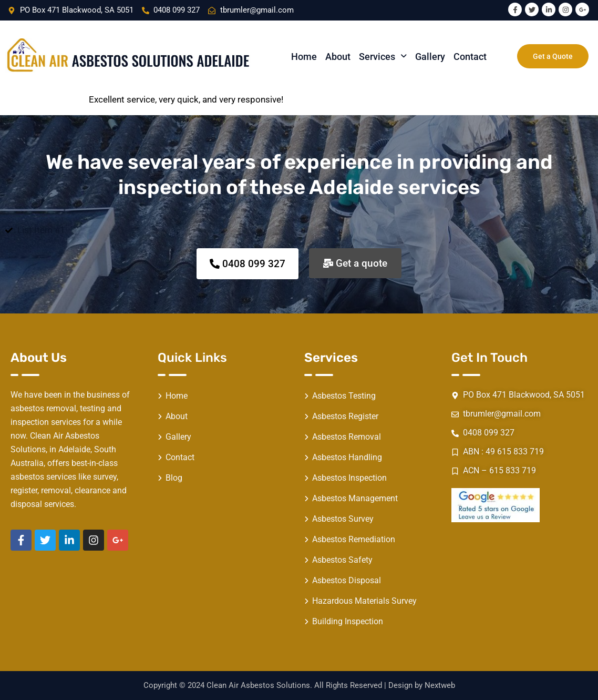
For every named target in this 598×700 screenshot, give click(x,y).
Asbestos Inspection (349, 478)
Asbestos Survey (343, 519)
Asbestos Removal (347, 437)
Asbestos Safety (342, 560)
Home (304, 57)
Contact (470, 57)
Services (383, 57)
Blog (174, 478)
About (338, 57)
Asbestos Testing (344, 396)
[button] (383, 57)
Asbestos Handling (347, 457)
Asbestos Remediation (354, 539)
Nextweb (440, 685)
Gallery (430, 57)
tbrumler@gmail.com (502, 414)
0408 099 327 (177, 10)
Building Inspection (348, 621)
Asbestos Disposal (347, 580)
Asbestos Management (355, 498)
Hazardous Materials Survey (364, 601)
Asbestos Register (345, 416)
